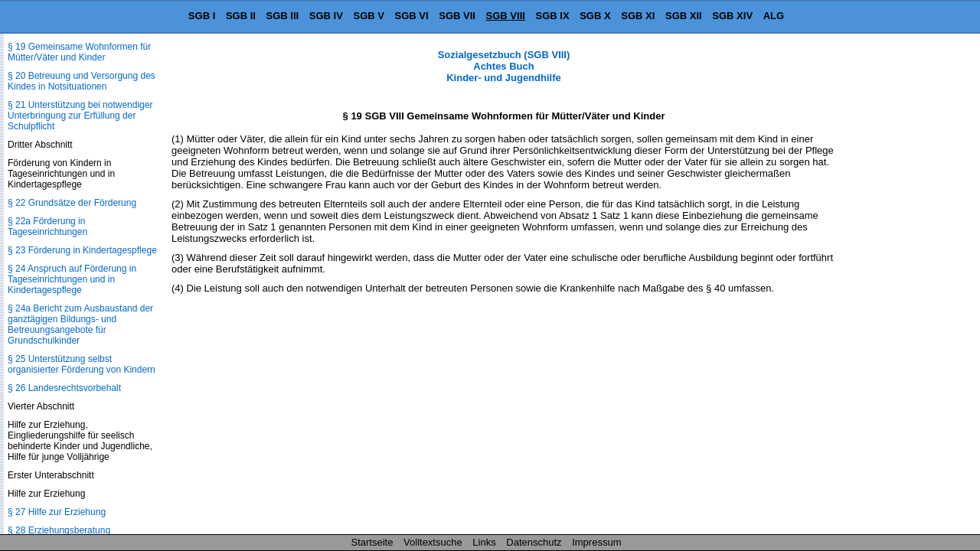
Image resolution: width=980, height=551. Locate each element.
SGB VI (412, 16)
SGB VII (457, 16)
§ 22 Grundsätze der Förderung (72, 203)
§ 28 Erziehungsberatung (59, 530)
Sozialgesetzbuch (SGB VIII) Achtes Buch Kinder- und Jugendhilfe (504, 66)
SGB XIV (732, 16)
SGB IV (326, 16)
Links (484, 542)
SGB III (283, 16)
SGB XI (638, 16)
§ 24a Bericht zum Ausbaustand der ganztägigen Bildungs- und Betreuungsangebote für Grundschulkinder (80, 324)
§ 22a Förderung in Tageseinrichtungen (47, 227)
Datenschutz (534, 542)
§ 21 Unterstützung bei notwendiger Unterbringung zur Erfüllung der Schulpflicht (80, 116)
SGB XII (684, 16)
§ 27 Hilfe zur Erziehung (57, 512)
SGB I (202, 16)
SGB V (368, 16)
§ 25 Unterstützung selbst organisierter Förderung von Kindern (82, 364)
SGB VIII (506, 16)
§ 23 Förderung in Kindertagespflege (82, 250)
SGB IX (553, 16)
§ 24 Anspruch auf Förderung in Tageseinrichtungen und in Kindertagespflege (72, 279)
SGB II (241, 16)
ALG (774, 16)
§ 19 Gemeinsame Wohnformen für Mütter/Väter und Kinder (79, 52)
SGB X (595, 16)
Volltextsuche (433, 542)
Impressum (596, 542)
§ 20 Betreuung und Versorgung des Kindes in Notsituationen (82, 81)
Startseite (372, 542)
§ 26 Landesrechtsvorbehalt (64, 388)
